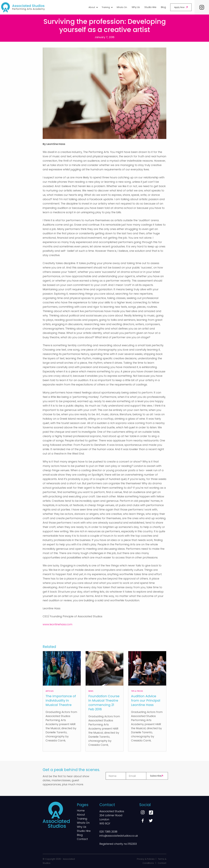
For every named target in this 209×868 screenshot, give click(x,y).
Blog (163, 7)
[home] (23, 7)
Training (82, 819)
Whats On (122, 7)
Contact (82, 839)
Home (81, 811)
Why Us (136, 7)
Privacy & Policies (146, 859)
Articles (50, 691)
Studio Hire (150, 7)
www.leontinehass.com (57, 624)
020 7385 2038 (108, 832)
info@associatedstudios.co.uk (119, 836)
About (81, 815)
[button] (93, 7)
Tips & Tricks (137, 691)
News (91, 691)
